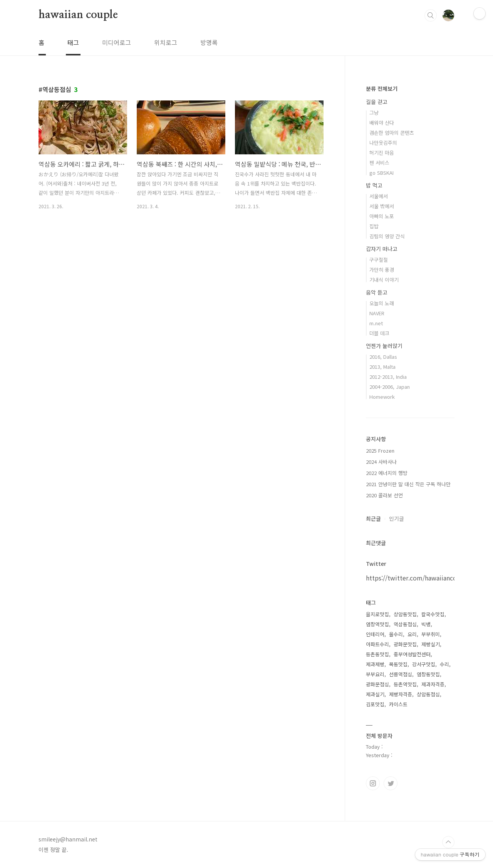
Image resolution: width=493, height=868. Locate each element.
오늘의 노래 (382, 303)
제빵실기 (431, 644)
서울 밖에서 (382, 206)
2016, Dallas (383, 357)
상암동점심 (428, 694)
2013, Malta (382, 367)
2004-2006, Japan (390, 387)
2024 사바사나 (381, 462)
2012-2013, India (388, 377)
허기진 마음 (382, 153)
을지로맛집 (377, 614)
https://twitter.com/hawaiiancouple (418, 578)
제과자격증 (433, 684)
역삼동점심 (405, 624)
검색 (431, 15)
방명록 (209, 42)
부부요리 (375, 674)
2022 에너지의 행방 (387, 473)
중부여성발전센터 (412, 654)
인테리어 (375, 634)
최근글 (373, 518)
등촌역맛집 (405, 684)
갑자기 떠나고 (382, 249)
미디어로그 (117, 42)
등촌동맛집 (377, 654)
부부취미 (431, 634)
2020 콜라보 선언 (384, 495)
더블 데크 (379, 333)
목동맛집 (398, 664)
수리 (444, 664)
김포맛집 (375, 704)
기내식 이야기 (384, 280)
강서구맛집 (424, 664)
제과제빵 (375, 664)
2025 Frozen (380, 451)
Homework (382, 397)
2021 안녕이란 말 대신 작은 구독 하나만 (408, 484)
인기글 (397, 518)
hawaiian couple (78, 15)
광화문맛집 (405, 644)
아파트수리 (377, 644)
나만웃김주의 (383, 143)
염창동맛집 (428, 674)
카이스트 (398, 704)
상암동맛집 (405, 614)
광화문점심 (377, 684)
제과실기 (375, 694)
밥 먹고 (374, 185)
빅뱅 (426, 624)
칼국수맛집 (433, 614)
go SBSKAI (381, 173)
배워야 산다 (382, 123)
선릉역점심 (401, 674)
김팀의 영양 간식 (387, 236)
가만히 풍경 (382, 270)
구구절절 (379, 260)
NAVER (377, 313)
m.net (376, 323)
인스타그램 (373, 783)
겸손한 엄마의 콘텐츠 (392, 133)
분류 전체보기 (382, 89)
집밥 (374, 226)
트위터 (391, 783)
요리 (412, 634)
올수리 (396, 634)
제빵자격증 (401, 694)
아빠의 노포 (382, 216)
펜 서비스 (379, 163)
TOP (448, 842)
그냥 (374, 113)
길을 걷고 (377, 102)
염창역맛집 (377, 624)
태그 (73, 42)
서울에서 (379, 196)
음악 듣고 (377, 292)
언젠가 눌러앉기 (384, 346)
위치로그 (166, 42)
